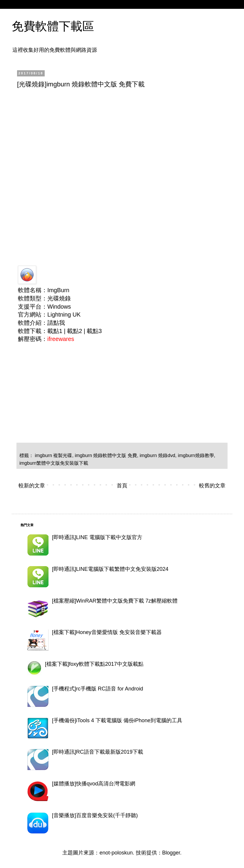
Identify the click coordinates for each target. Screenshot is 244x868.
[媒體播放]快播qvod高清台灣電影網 (94, 784)
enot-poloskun (116, 853)
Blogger (171, 853)
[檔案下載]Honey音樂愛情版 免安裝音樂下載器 (107, 632)
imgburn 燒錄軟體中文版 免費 (106, 455)
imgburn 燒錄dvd (157, 455)
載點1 (55, 331)
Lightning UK (64, 315)
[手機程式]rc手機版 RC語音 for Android (98, 689)
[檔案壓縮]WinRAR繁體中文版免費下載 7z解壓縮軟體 (115, 601)
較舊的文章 (212, 486)
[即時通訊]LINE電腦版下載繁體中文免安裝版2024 (110, 569)
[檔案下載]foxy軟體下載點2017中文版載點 (94, 664)
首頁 (122, 486)
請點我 (56, 323)
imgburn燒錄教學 (196, 455)
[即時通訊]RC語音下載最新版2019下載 (98, 752)
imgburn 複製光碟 (54, 455)
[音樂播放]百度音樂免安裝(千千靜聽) (95, 815)
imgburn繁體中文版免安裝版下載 (54, 463)
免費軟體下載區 (53, 26)
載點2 (75, 331)
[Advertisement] (121, 137)
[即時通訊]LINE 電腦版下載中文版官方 (97, 537)
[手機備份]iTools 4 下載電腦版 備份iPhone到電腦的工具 (117, 720)
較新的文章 (32, 486)
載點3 (94, 331)
